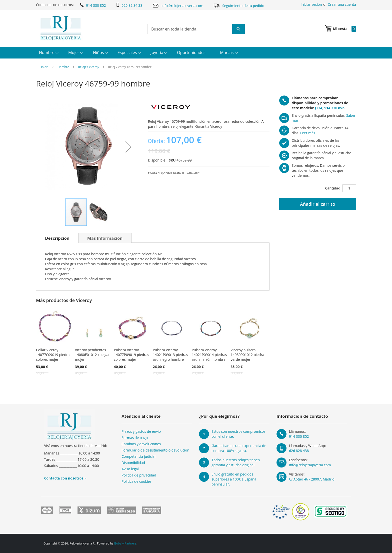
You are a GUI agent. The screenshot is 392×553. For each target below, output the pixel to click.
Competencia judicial (138, 456)
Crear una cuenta (342, 4)
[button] (128, 147)
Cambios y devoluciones (141, 444)
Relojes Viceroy (88, 67)
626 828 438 (299, 451)
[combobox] (196, 29)
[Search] (238, 29)
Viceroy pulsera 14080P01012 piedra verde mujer (247, 355)
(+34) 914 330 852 (329, 108)
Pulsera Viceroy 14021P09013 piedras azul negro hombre (170, 355)
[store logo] (61, 28)
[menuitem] (48, 53)
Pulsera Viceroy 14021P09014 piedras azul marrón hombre (209, 355)
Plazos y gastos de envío (141, 431)
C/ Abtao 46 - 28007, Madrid (312, 479)
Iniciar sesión (311, 4)
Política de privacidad (139, 475)
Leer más (308, 133)
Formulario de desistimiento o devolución (155, 450)
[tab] (57, 238)
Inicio (45, 67)
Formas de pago (135, 438)
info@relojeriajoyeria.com (178, 6)
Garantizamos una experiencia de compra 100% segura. (239, 448)
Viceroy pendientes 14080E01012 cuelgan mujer (93, 355)
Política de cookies (136, 481)
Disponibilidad (133, 463)
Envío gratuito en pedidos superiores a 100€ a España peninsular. (234, 479)
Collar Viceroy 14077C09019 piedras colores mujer (54, 355)
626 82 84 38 (129, 5)
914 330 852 (92, 5)
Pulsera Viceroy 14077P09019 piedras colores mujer (131, 355)
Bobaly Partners (125, 543)
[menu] (196, 53)
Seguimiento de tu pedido (239, 5)
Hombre (63, 67)
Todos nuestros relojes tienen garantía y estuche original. (236, 462)
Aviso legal (130, 469)
